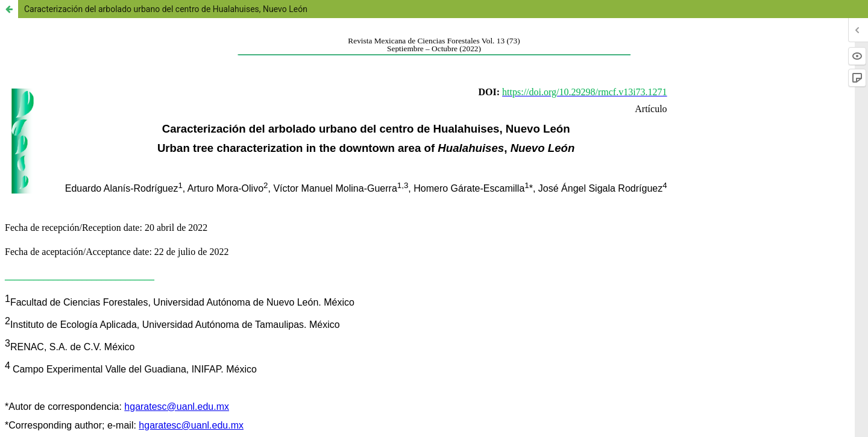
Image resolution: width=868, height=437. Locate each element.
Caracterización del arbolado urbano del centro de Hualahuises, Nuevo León (166, 9)
